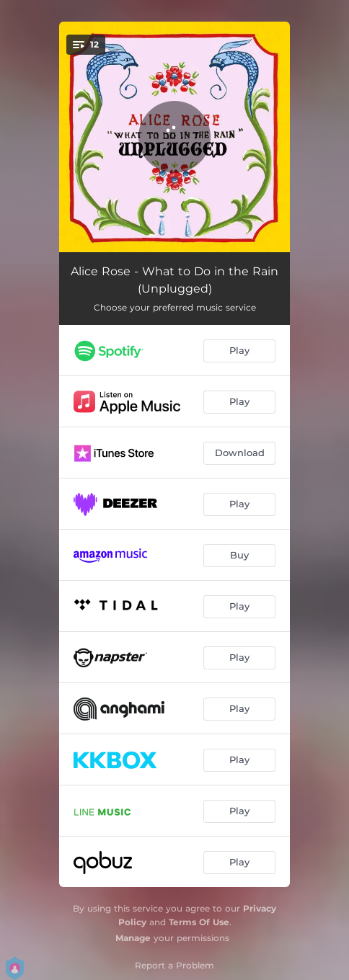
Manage (133, 938)
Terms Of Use (199, 922)
